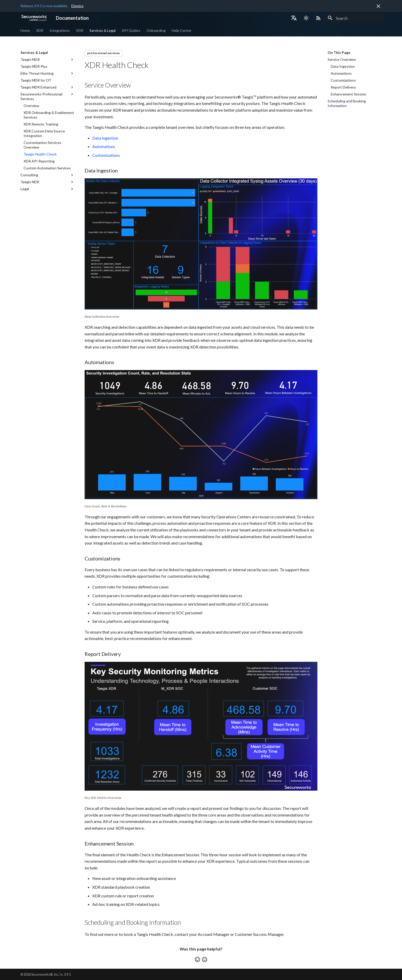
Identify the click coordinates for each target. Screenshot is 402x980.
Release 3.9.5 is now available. (44, 6)
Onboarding (156, 30)
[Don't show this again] (378, 6)
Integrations (60, 30)
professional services (103, 53)
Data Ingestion (105, 138)
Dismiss (77, 6)
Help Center (182, 30)
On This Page (339, 52)
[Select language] (294, 18)
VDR (80, 30)
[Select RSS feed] (318, 18)
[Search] (355, 18)
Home (25, 30)
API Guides (131, 30)
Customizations (106, 155)
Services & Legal (103, 30)
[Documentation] (34, 18)
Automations (104, 146)
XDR (40, 30)
